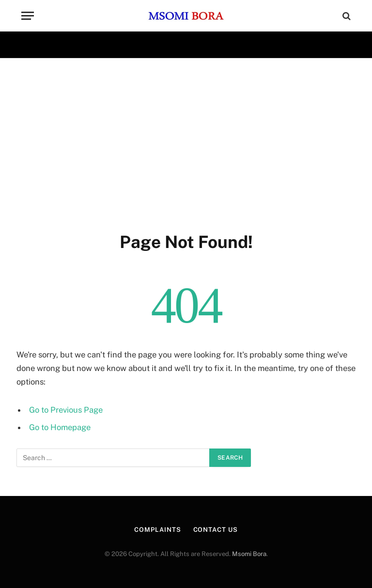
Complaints (157, 530)
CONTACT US (216, 530)
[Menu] (28, 16)
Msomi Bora (249, 554)
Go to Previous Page (66, 410)
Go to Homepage (60, 427)
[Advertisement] (186, 143)
